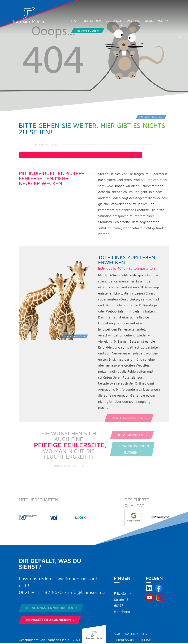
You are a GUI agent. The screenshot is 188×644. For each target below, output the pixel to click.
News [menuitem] (149, 21)
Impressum (125, 640)
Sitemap (144, 640)
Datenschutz (136, 634)
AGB (117, 634)
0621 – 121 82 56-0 (41, 593)
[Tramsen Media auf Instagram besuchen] (160, 600)
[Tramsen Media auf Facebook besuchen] (159, 591)
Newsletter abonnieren (51, 620)
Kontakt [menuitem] (164, 21)
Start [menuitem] (75, 21)
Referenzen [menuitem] (92, 21)
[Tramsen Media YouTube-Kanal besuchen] (149, 600)
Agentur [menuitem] (134, 21)
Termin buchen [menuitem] (88, 31)
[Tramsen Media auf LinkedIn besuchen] (149, 591)
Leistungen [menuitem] (114, 21)
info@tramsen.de (87, 593)
